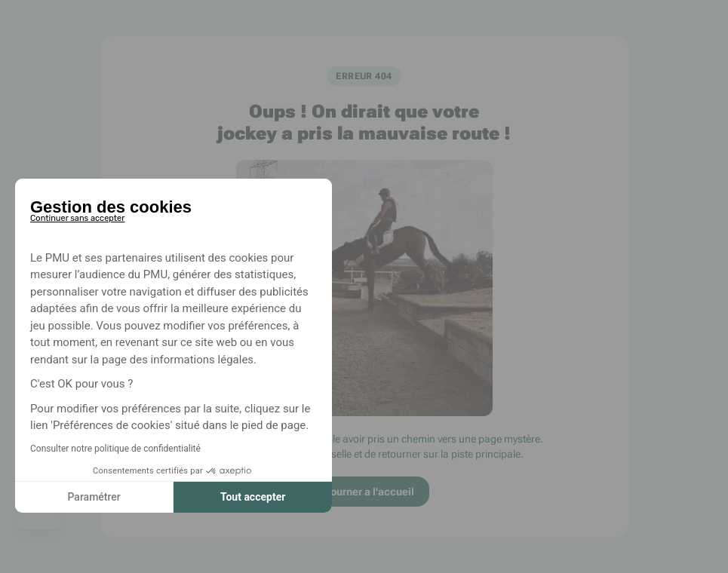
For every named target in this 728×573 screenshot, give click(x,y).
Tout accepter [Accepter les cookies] (253, 497)
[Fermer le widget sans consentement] (77, 216)
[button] (39, 520)
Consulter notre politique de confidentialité (115, 449)
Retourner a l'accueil (364, 492)
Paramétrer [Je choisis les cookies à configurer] (94, 497)
